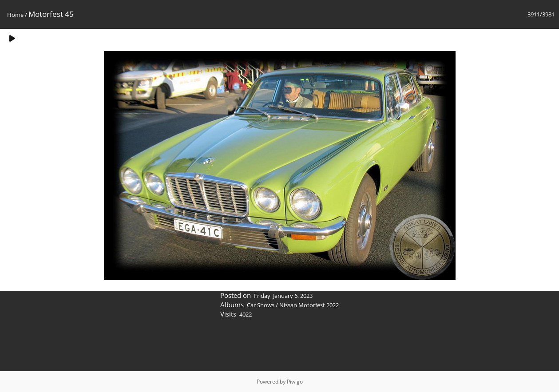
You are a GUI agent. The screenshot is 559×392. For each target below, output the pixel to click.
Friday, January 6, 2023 (283, 296)
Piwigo (295, 382)
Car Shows (261, 305)
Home (15, 15)
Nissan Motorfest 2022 (309, 305)
